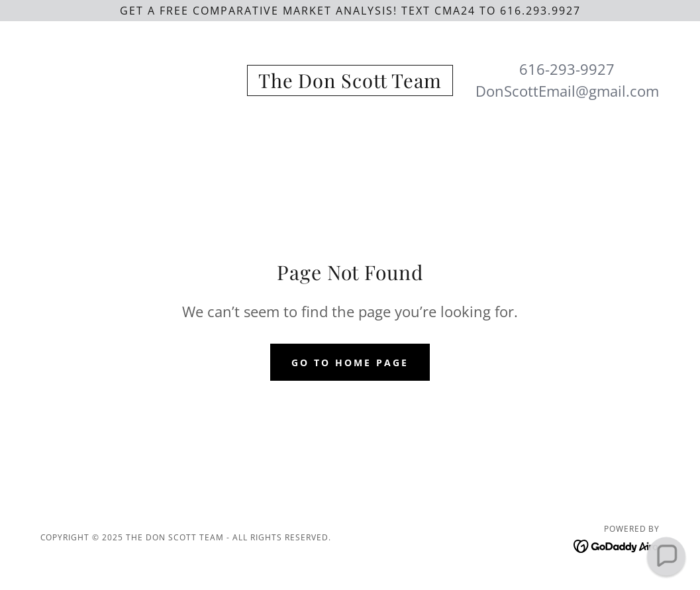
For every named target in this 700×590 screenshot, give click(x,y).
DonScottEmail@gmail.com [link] (567, 91)
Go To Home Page (350, 363)
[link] (350, 84)
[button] (666, 556)
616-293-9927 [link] (567, 69)
